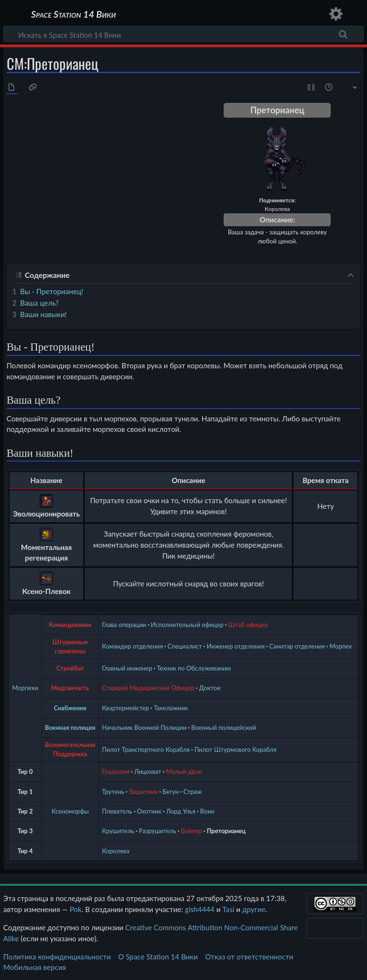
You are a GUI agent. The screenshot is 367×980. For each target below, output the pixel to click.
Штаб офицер (248, 625)
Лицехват (148, 771)
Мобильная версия (35, 967)
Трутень (113, 792)
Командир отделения (133, 646)
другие (254, 909)
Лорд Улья (181, 811)
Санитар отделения (297, 646)
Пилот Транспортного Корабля (146, 749)
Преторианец (226, 831)
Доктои (210, 688)
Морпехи (25, 688)
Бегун (171, 792)
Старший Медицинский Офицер (148, 688)
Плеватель (117, 811)
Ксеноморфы (70, 811)
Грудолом (116, 771)
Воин (207, 811)
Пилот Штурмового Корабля (236, 749)
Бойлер (192, 831)
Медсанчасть (70, 688)
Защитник (143, 792)
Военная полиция (70, 727)
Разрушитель (158, 831)
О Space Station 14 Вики (158, 957)
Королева (116, 851)
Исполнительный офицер (187, 625)
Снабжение (70, 708)
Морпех (341, 646)
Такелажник (171, 708)
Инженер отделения (235, 646)
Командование (70, 625)
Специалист (185, 646)
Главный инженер (127, 668)
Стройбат (70, 668)
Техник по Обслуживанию (194, 668)
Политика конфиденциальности (57, 957)
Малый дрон (184, 771)
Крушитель (118, 831)
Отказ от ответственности (249, 957)
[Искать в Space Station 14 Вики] (183, 34)
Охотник (149, 811)
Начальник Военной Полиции (145, 727)
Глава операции (124, 625)
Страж (193, 792)
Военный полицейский (224, 727)
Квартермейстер (126, 708)
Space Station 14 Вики (73, 14)
